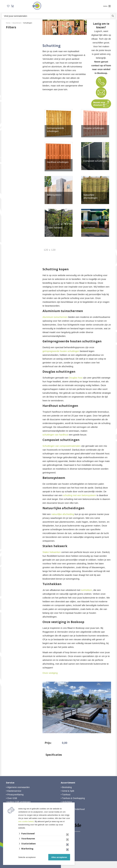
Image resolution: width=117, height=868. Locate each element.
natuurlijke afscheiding (63, 514)
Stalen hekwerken (52, 552)
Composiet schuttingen (95, 161)
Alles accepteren (59, 857)
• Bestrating (66, 787)
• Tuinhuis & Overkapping (73, 798)
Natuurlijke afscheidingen (91, 196)
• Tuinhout (66, 795)
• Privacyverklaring (15, 795)
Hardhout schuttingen (58, 162)
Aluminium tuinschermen (55, 317)
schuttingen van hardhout (55, 435)
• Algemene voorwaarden (18, 787)
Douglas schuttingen (94, 128)
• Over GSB (12, 798)
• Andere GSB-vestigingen (18, 802)
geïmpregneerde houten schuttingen (61, 351)
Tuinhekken (89, 228)
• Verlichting (66, 802)
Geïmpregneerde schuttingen (56, 130)
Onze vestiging (50, 673)
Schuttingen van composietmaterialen (62, 446)
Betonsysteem (54, 195)
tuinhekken (87, 590)
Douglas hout (76, 378)
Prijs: (48, 743)
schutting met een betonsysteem (80, 495)
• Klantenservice (14, 791)
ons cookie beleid (26, 821)
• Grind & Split (67, 791)
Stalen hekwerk (55, 228)
